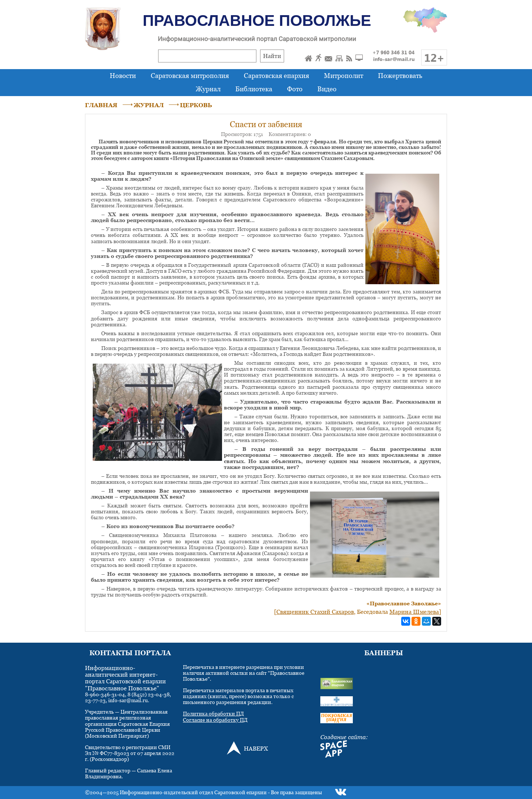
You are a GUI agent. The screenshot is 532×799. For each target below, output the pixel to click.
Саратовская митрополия (190, 76)
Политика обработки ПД (213, 713)
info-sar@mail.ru (394, 59)
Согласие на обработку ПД (215, 720)
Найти (272, 56)
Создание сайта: (344, 737)
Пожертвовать (400, 76)
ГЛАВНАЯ (101, 105)
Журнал (208, 89)
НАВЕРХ (256, 748)
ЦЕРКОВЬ (196, 105)
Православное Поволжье (257, 21)
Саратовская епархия (277, 76)
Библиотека (254, 89)
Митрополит (344, 76)
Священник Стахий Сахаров (315, 612)
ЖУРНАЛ (149, 105)
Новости (123, 76)
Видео (327, 89)
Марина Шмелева (414, 612)
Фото (295, 89)
